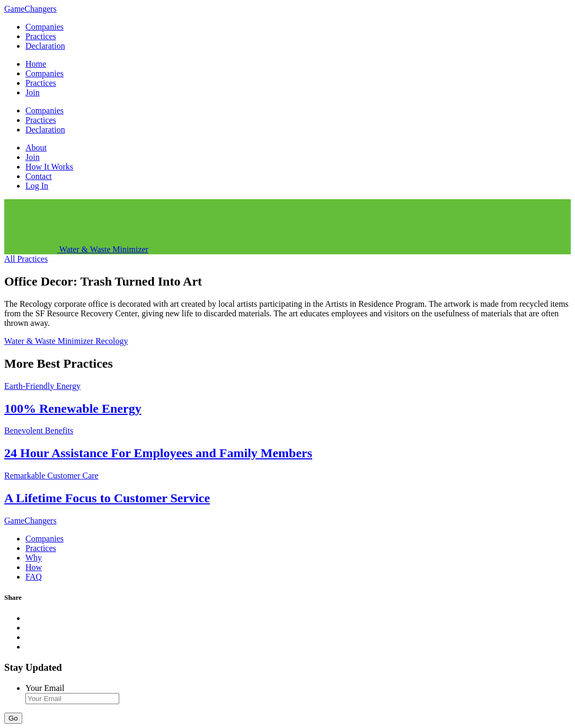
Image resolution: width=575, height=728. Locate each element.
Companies (45, 27)
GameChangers (30, 9)
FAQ (34, 577)
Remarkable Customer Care (51, 476)
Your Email (45, 688)
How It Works (49, 167)
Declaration (45, 46)
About (36, 148)
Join (33, 92)
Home (36, 64)
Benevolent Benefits (39, 430)
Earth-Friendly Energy (42, 386)
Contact (39, 176)
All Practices (26, 259)
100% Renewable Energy (73, 409)
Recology (112, 341)
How (34, 567)
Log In (37, 186)
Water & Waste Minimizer (50, 341)
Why (34, 558)
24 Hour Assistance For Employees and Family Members (158, 453)
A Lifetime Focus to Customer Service (107, 498)
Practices (41, 36)
